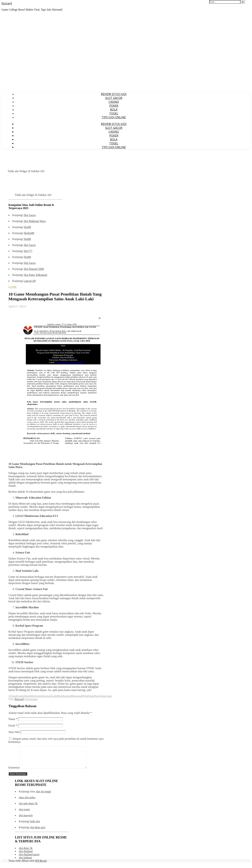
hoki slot (35, 826)
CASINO (114, 102)
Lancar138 (29, 281)
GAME (13, 287)
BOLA (114, 110)
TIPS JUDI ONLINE (114, 117)
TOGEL (114, 113)
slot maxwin (26, 820)
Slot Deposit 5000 (34, 269)
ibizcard (19, 699)
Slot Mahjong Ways (35, 221)
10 (10, 696)
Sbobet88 (29, 233)
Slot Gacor (30, 215)
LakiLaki (52, 696)
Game (21, 696)
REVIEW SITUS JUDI (114, 94)
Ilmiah (28, 696)
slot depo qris (38, 832)
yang (109, 696)
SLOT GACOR (114, 98)
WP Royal (41, 865)
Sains (103, 696)
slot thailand (26, 855)
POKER (114, 106)
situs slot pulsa (27, 802)
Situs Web (14, 732)
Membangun (64, 696)
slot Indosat (25, 862)
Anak (14, 696)
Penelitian (88, 696)
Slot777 (28, 251)
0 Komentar (31, 699)
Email (13, 726)
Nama (13, 719)
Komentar (14, 772)
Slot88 (27, 227)
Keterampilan (39, 696)
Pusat (97, 696)
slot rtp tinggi (44, 796)
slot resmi (24, 814)
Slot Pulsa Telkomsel (35, 275)
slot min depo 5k (28, 808)
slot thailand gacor (29, 859)
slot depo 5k (26, 852)
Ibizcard (7, 3)
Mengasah (77, 696)
